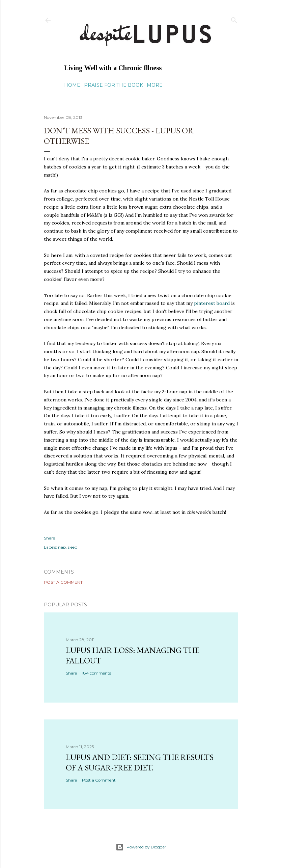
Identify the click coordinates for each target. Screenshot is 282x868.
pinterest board (212, 303)
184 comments (96, 673)
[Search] (234, 19)
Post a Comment (63, 582)
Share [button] (49, 538)
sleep (73, 547)
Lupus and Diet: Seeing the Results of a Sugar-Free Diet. (140, 762)
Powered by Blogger (141, 847)
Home (72, 85)
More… (156, 85)
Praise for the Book (114, 85)
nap (62, 547)
